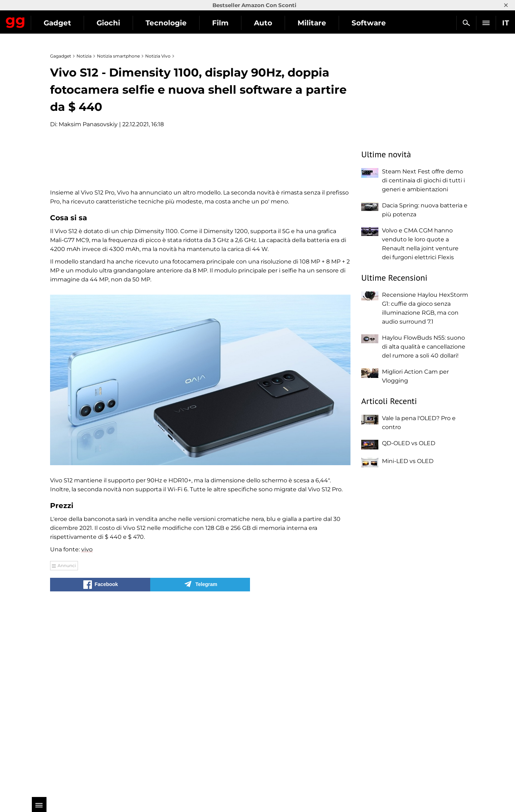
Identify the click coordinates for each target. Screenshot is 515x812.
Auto (328, 23)
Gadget (123, 23)
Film (286, 23)
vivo (87, 737)
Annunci (67, 753)
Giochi (174, 23)
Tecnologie (232, 23)
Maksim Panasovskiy (88, 124)
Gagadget (48, 20)
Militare (377, 23)
